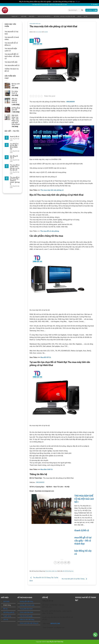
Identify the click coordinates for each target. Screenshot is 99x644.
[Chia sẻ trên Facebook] (55, 563)
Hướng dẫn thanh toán (27, 605)
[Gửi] (82, 10)
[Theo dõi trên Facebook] (92, 5)
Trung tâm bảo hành (26, 609)
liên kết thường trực (68, 571)
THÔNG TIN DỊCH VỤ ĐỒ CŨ (12, 70)
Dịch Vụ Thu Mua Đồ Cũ (45, 16)
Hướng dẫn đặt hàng (26, 601)
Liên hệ (79, 16)
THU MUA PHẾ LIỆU (11, 62)
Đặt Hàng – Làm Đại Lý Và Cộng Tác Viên (64, 16)
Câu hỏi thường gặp (26, 616)
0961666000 (70, 102)
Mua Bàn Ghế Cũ (47, 469)
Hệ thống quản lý (9, 612)
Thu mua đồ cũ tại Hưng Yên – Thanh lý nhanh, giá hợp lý (15, 181)
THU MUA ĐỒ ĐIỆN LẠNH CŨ (11, 50)
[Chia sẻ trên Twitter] (59, 563)
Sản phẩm (32, 16)
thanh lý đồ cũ (15, 137)
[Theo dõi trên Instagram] (93, 5)
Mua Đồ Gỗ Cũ (46, 357)
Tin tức (86, 16)
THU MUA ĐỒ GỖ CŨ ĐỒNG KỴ (11, 44)
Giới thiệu (24, 16)
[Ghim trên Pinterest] (65, 563)
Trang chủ (15, 16)
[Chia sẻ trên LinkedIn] (69, 563)
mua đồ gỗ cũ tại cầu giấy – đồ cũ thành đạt (14, 146)
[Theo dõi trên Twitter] (95, 5)
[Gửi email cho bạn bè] (62, 563)
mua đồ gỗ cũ (51, 642)
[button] (91, 10)
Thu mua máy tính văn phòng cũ (52, 190)
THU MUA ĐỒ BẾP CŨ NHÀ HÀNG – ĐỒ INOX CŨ (12, 56)
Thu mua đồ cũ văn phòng (50, 231)
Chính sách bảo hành (26, 612)
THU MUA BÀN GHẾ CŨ (12, 65)
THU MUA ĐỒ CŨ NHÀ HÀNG (12, 38)
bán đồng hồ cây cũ (14, 157)
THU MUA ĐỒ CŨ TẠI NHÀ (11, 33)
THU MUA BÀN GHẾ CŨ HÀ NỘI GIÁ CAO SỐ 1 (84, 499)
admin (46, 32)
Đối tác (5, 609)
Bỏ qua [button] (78, 1)
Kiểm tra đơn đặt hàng (27, 619)
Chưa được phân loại (35, 24)
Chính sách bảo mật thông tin (29, 623)
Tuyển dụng (7, 616)
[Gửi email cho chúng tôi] (97, 5)
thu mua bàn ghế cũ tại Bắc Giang (75, 579)
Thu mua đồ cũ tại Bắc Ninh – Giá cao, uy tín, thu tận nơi (15, 168)
